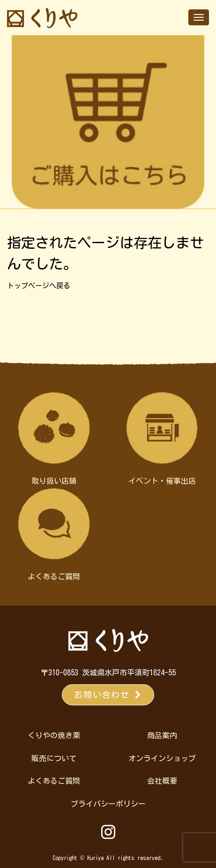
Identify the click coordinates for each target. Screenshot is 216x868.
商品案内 (162, 735)
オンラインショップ (162, 758)
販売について (54, 758)
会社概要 (162, 781)
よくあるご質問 (54, 781)
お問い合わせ (108, 695)
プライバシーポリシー (108, 804)
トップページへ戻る (39, 286)
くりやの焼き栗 (54, 735)
